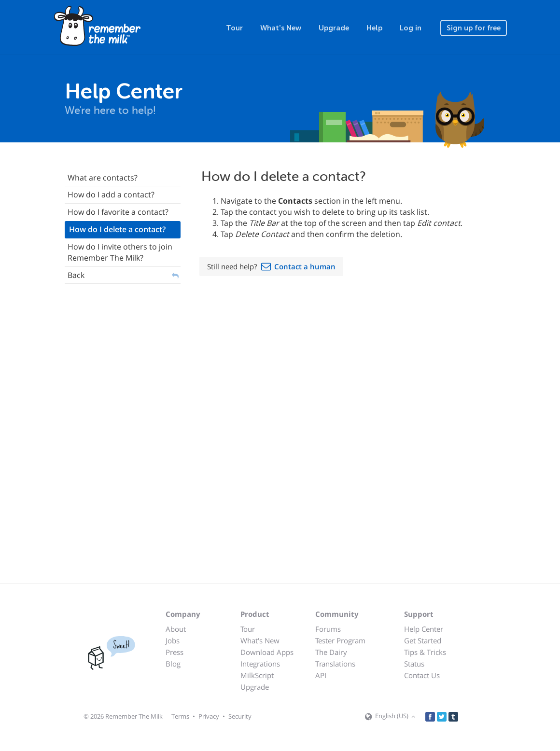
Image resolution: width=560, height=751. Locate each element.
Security (240, 716)
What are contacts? (103, 178)
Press (175, 652)
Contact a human (305, 266)
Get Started (423, 640)
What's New (281, 28)
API (321, 675)
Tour (234, 28)
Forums (328, 629)
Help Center (424, 629)
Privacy (209, 716)
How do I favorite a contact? (118, 212)
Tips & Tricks (425, 652)
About (176, 629)
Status (414, 664)
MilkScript (257, 675)
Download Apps (267, 652)
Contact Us (422, 675)
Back (76, 275)
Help (374, 28)
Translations (335, 664)
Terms (180, 716)
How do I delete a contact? (117, 229)
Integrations (260, 664)
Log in (411, 28)
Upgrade (334, 28)
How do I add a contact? (111, 195)
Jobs (173, 640)
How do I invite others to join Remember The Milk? (120, 252)
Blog (173, 664)
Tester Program (340, 640)
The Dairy (331, 652)
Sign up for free (474, 28)
